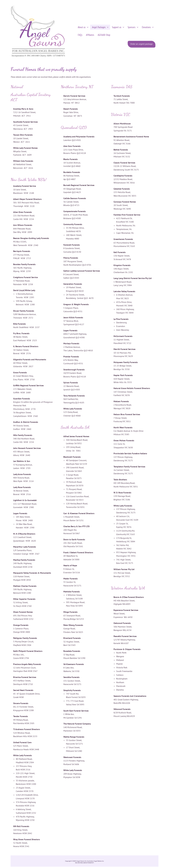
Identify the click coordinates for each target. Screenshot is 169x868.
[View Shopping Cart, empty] (163, 32)
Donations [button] (144, 27)
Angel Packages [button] (99, 27)
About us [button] (83, 27)
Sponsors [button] (130, 27)
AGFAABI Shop (102, 35)
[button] (87, 27)
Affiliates (89, 35)
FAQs (80, 35)
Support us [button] (116, 27)
